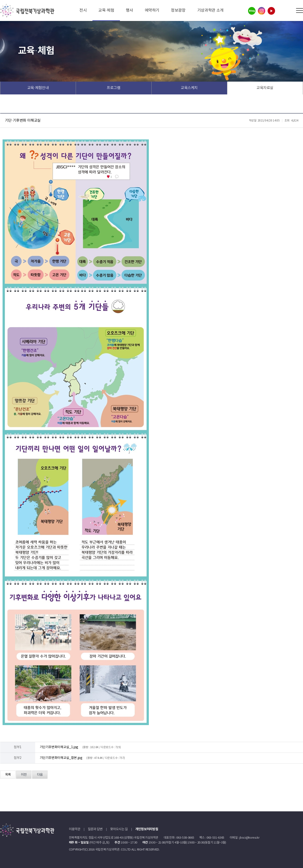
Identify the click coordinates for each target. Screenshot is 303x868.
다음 (40, 775)
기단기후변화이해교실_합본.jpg (61, 758)
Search (289, 11)
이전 (24, 775)
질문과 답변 (95, 829)
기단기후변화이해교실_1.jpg (59, 747)
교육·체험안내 (38, 88)
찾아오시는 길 (119, 829)
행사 (129, 10)
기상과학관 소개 (210, 10)
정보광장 (178, 10)
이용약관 (75, 829)
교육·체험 (106, 10)
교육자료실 (265, 88)
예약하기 (152, 10)
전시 (83, 10)
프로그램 (114, 88)
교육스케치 (189, 88)
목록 (8, 775)
